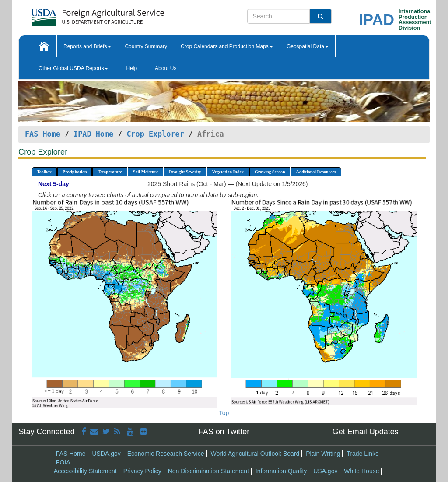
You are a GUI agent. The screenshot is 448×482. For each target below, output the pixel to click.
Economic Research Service (166, 454)
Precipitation (75, 172)
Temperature (110, 172)
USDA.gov (106, 454)
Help (131, 68)
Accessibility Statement (85, 471)
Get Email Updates (366, 432)
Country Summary (146, 46)
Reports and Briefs (87, 46)
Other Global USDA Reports (73, 68)
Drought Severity (185, 172)
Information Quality (281, 471)
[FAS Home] (76, 14)
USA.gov (325, 471)
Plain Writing (323, 454)
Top (224, 413)
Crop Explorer (155, 134)
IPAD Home (93, 134)
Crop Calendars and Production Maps (227, 46)
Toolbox (44, 172)
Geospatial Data (308, 46)
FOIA (63, 462)
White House (361, 471)
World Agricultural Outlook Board (255, 454)
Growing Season (270, 172)
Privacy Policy (142, 471)
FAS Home (43, 134)
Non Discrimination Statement (208, 471)
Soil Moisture (145, 172)
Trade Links (362, 454)
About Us (166, 68)
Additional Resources (316, 172)
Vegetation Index (228, 172)
